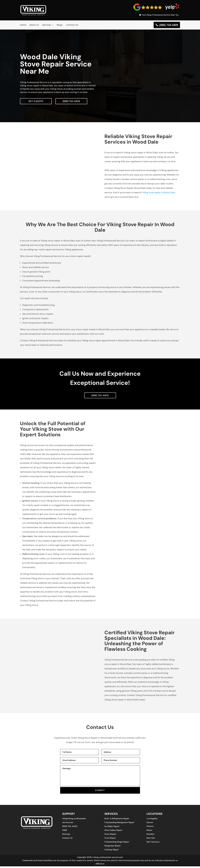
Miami (149, 832)
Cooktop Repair (112, 851)
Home (23, 25)
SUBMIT (100, 792)
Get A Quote (36, 102)
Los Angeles (152, 820)
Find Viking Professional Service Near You (158, 15)
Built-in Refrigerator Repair (117, 820)
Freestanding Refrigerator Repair (119, 824)
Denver (150, 824)
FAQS (65, 832)
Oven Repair (110, 840)
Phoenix (150, 828)
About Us (34, 25)
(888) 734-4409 (169, 26)
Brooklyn (150, 836)
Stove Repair (110, 836)
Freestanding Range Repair (117, 843)
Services (47, 25)
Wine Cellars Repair (113, 832)
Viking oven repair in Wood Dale (159, 193)
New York (151, 840)
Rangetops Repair (112, 847)
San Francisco (153, 843)
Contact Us (72, 25)
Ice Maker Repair (112, 828)
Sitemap (66, 836)
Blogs (60, 25)
